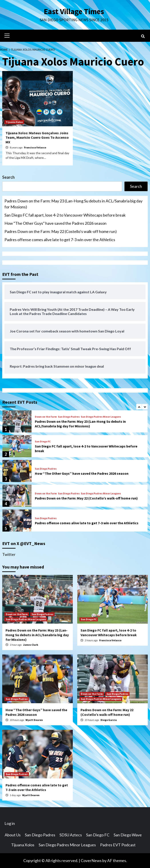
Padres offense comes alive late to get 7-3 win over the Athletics (60, 240)
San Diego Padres (69, 417)
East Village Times (74, 12)
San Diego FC (43, 442)
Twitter (9, 554)
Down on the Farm (46, 417)
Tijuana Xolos (14, 122)
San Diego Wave (128, 835)
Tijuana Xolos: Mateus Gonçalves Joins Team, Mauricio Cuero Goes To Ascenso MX (37, 138)
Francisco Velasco (35, 147)
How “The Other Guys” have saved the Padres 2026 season (55, 223)
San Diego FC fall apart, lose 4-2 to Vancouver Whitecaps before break (65, 215)
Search (8, 177)
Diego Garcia (109, 720)
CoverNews (91, 860)
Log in (10, 823)
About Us (13, 835)
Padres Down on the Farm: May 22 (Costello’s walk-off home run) (61, 231)
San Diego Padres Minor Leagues (101, 417)
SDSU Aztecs (71, 835)
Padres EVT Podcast (118, 845)
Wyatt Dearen (34, 720)
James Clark (31, 645)
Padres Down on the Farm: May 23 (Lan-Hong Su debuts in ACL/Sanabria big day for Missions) (73, 204)
